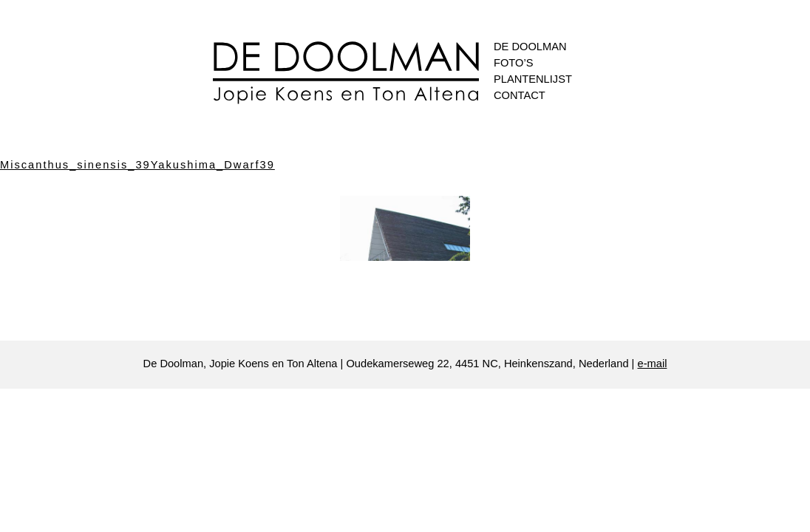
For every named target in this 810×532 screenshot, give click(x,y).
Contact (520, 95)
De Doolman (530, 47)
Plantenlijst (533, 79)
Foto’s (513, 63)
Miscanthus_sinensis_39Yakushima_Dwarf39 (137, 165)
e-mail (653, 364)
